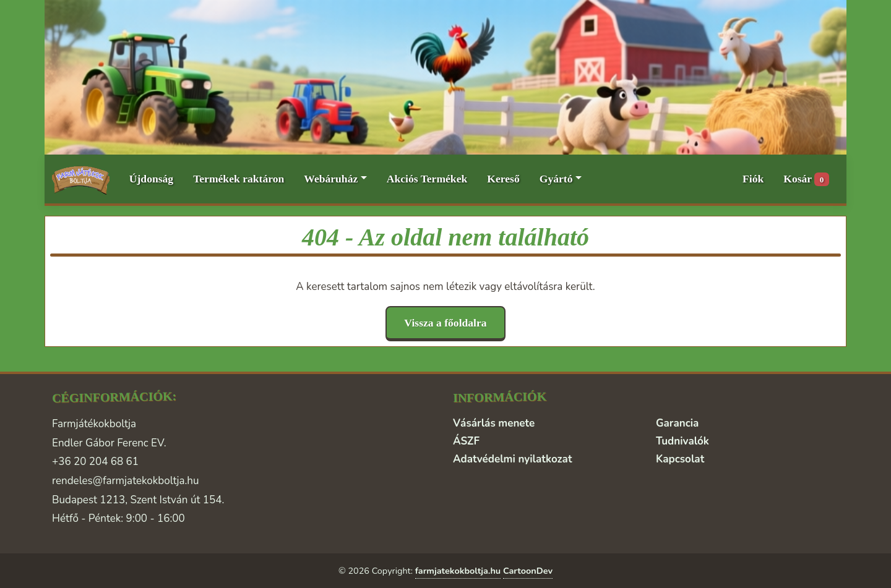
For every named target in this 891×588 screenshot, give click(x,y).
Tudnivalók (682, 441)
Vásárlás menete (494, 423)
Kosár (806, 180)
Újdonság (151, 179)
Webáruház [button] (331, 179)
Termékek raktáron (239, 179)
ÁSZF (466, 441)
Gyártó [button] (556, 179)
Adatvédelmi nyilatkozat (512, 459)
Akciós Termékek (427, 179)
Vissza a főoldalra (445, 323)
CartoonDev (528, 571)
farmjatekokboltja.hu (458, 571)
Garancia (677, 423)
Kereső (503, 179)
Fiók (753, 179)
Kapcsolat (680, 459)
